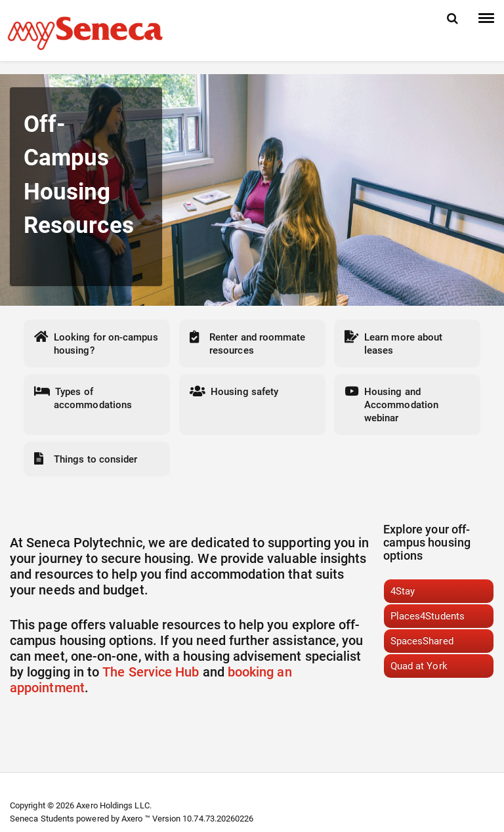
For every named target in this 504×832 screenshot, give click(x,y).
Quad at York (419, 666)
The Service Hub (151, 672)
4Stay (403, 591)
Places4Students (428, 616)
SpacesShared (422, 641)
